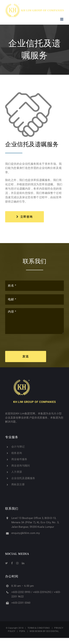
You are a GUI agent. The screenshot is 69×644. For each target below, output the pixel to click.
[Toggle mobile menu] (62, 19)
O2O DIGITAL (53, 631)
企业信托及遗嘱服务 (23, 478)
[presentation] (31, 344)
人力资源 (17, 472)
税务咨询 (17, 453)
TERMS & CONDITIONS (39, 628)
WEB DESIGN (36, 631)
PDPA (22, 631)
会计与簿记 (18, 447)
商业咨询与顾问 (21, 466)
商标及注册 (18, 484)
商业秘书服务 (19, 459)
